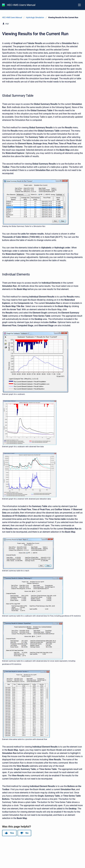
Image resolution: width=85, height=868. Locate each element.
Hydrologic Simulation (35, 17)
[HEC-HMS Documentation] (3, 5)
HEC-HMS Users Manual (21, 5)
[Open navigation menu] (79, 5)
